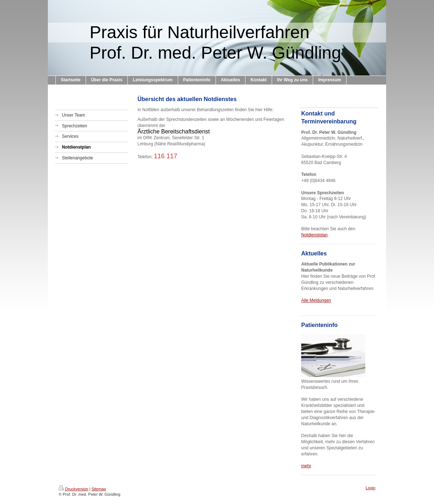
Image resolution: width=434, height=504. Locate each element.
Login (370, 488)
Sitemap (99, 489)
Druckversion (73, 489)
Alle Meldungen (316, 300)
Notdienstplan (314, 235)
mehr (306, 466)
